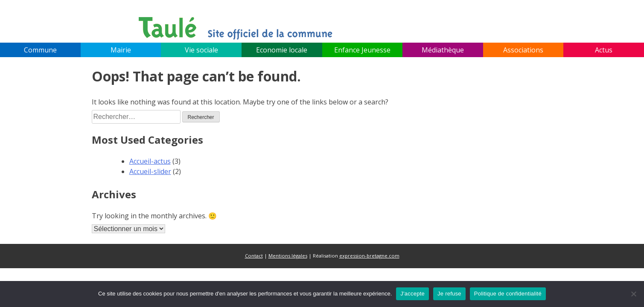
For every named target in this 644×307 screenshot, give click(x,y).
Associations (523, 50)
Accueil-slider (150, 171)
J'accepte (412, 294)
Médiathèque (443, 50)
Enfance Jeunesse (362, 50)
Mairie (121, 50)
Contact (254, 256)
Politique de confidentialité (508, 294)
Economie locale (282, 50)
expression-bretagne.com (369, 256)
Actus (604, 50)
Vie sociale (201, 50)
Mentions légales (288, 256)
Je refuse (449, 294)
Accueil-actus (150, 161)
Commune (40, 50)
